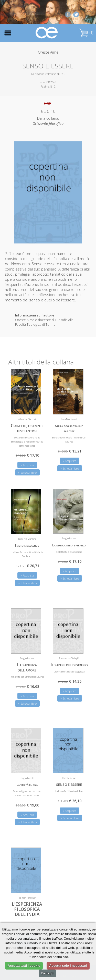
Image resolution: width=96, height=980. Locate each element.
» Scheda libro (27, 473)
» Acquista (27, 465)
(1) (86, 33)
